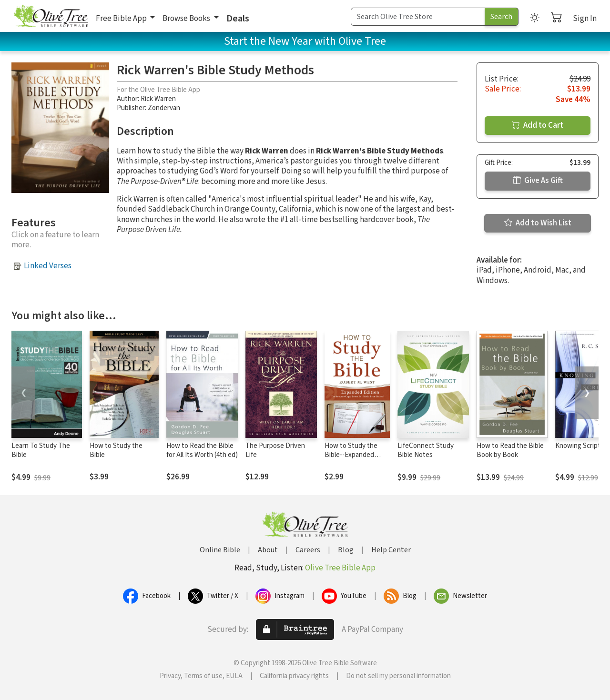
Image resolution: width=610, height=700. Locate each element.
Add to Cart (538, 125)
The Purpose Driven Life (275, 450)
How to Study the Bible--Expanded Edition (351, 455)
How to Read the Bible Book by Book (510, 450)
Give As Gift (538, 181)
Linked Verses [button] (48, 266)
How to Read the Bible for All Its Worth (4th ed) (202, 450)
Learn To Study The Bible (41, 450)
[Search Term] (418, 17)
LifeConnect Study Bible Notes (426, 450)
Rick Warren (158, 99)
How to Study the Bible (116, 450)
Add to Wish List (538, 223)
